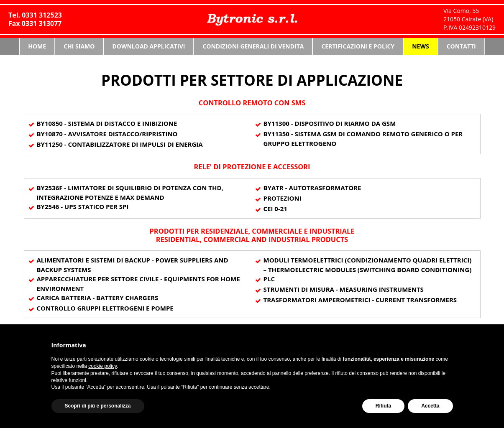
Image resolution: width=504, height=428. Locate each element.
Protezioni (283, 198)
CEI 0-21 (275, 209)
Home (37, 46)
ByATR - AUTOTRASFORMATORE (312, 188)
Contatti (461, 46)
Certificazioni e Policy (358, 46)
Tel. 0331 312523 (35, 15)
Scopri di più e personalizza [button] (98, 406)
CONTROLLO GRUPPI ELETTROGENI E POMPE (105, 308)
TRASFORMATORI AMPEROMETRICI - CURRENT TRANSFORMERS (360, 300)
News (420, 46)
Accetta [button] (430, 406)
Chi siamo (79, 46)
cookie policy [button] (102, 366)
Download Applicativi (148, 46)
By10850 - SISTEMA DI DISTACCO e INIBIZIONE (107, 123)
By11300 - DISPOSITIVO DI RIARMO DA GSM (330, 123)
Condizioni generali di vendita (253, 46)
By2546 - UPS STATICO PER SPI (83, 206)
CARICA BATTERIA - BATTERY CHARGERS (98, 298)
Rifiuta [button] (383, 406)
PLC (269, 279)
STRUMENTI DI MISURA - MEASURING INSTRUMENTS (344, 289)
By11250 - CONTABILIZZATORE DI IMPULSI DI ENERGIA (120, 144)
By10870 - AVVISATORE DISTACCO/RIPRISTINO (107, 134)
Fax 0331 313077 (35, 23)
